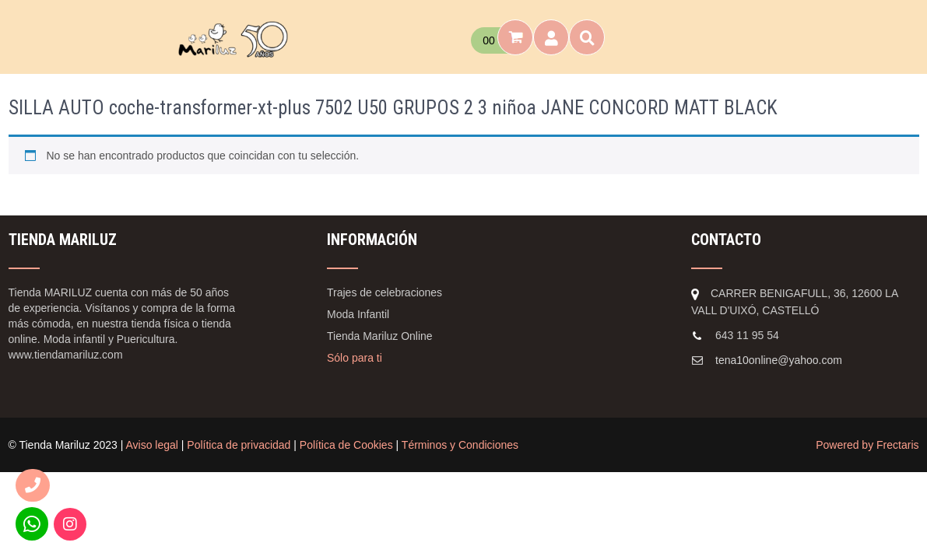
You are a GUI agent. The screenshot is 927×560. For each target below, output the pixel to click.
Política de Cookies (346, 445)
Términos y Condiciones (460, 445)
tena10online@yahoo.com (779, 360)
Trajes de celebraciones (384, 292)
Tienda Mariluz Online (380, 336)
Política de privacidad (239, 445)
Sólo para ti (355, 358)
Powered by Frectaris (867, 445)
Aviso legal (151, 445)
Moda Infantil (358, 314)
